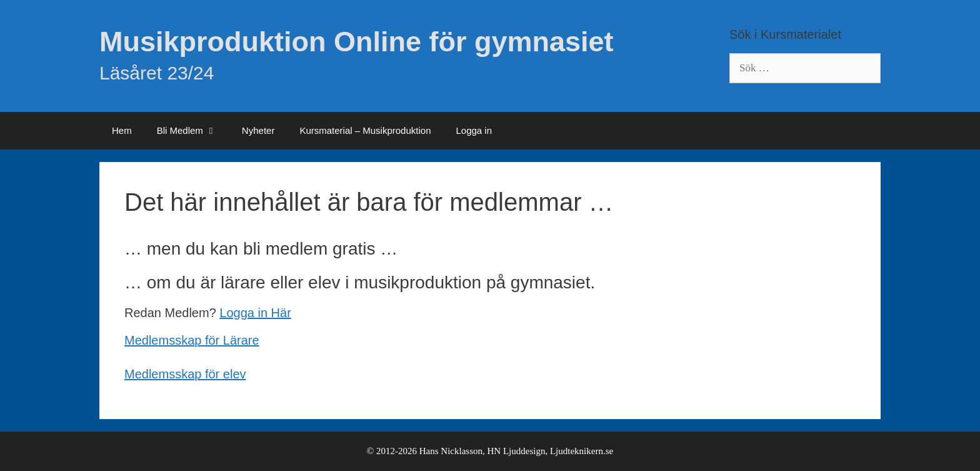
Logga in (474, 130)
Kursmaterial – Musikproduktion (365, 130)
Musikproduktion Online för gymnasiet (357, 42)
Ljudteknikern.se (582, 451)
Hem (122, 130)
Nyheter (258, 130)
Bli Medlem (193, 131)
